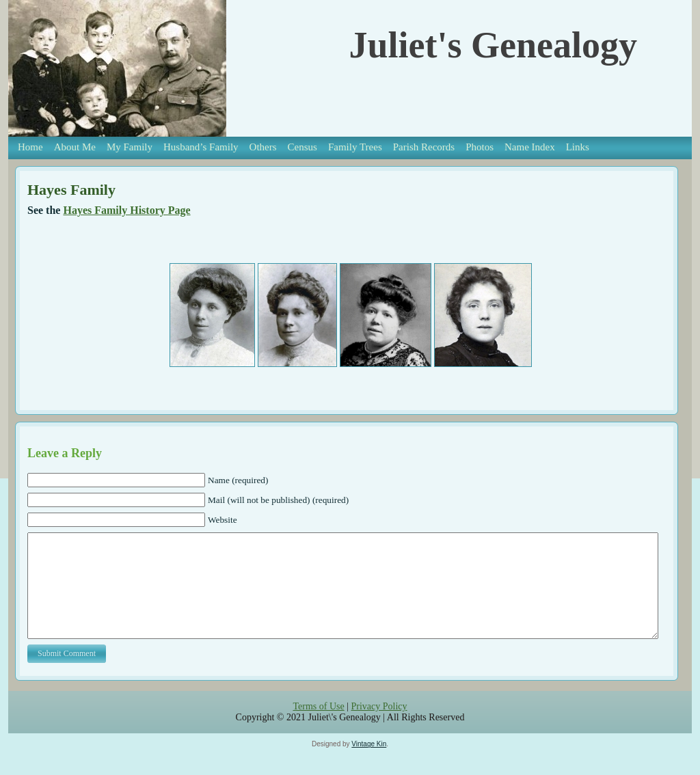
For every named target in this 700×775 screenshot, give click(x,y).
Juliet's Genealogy (493, 45)
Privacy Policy (379, 727)
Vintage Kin (369, 764)
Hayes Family (71, 190)
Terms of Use (318, 727)
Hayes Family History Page (126, 210)
